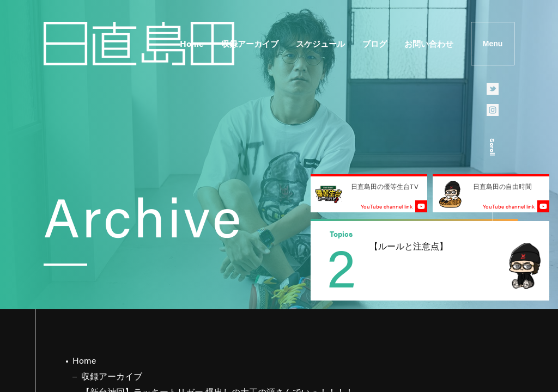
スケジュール (320, 43)
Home (192, 43)
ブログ (375, 43)
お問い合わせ (429, 43)
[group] (430, 261)
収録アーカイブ (250, 43)
